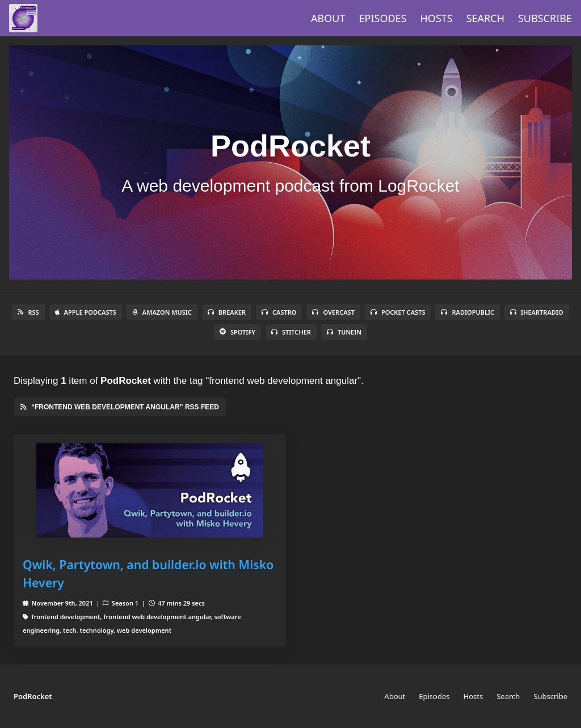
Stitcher (291, 332)
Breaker (227, 312)
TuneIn (344, 332)
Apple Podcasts (86, 312)
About (328, 18)
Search (485, 18)
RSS (28, 312)
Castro (279, 312)
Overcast (333, 312)
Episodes (383, 18)
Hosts (437, 18)
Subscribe (545, 18)
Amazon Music (162, 312)
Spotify (237, 332)
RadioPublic (468, 312)
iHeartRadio (537, 312)
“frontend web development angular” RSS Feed (120, 407)
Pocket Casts (398, 312)
